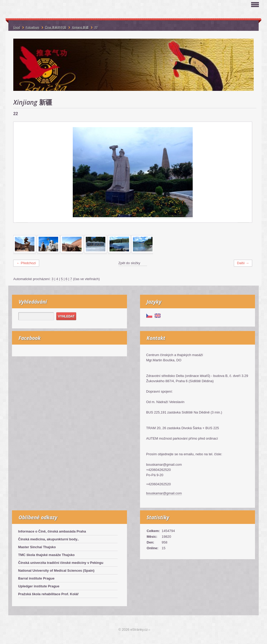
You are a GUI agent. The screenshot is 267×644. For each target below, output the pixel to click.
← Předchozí (26, 263)
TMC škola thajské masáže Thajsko (47, 555)
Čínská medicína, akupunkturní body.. (49, 539)
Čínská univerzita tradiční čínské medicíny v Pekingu (61, 563)
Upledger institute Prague (39, 586)
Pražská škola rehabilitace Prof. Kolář (48, 594)
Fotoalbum (33, 27)
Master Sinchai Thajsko (37, 547)
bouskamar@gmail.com (164, 493)
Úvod (17, 27)
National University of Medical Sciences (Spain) (56, 571)
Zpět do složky (129, 263)
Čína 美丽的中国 (56, 27)
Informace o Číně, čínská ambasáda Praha (52, 531)
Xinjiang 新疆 (80, 27)
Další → (243, 263)
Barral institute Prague (36, 578)
